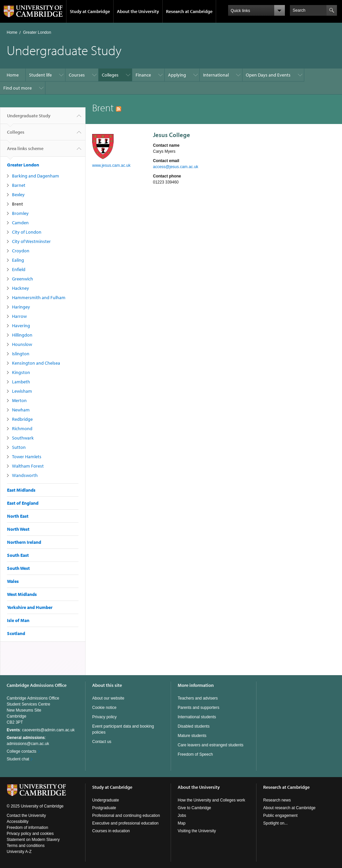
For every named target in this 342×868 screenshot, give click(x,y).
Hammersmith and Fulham (39, 297)
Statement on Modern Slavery (33, 840)
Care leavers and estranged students (211, 745)
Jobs (182, 816)
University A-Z (19, 852)
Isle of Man (18, 620)
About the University (138, 11)
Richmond (22, 428)
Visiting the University (197, 831)
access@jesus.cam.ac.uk (176, 167)
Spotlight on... (275, 823)
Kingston (21, 372)
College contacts (22, 751)
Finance (143, 75)
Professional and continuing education (126, 816)
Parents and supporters (199, 708)
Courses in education (111, 831)
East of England (23, 503)
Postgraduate (104, 808)
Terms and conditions (26, 846)
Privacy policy (104, 717)
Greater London (37, 32)
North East (18, 516)
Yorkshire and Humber (30, 607)
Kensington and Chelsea (36, 363)
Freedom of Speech (195, 754)
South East (18, 555)
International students (197, 717)
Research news (277, 800)
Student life (40, 75)
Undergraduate (106, 800)
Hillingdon (22, 335)
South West (18, 568)
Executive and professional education (125, 823)
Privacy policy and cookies (30, 834)
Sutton (19, 447)
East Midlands (21, 490)
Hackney (21, 288)
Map (182, 823)
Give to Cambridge (194, 808)
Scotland (16, 633)
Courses (77, 75)
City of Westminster (31, 241)
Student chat (18, 759)
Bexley (18, 195)
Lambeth (21, 382)
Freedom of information (27, 828)
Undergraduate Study (29, 118)
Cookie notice (104, 708)
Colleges (110, 75)
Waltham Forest (28, 466)
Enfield (19, 269)
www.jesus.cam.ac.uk (111, 165)
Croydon (21, 251)
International (216, 75)
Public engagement (280, 816)
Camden (20, 223)
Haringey (21, 307)
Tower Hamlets (27, 457)
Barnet (19, 185)
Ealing (18, 260)
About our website (108, 698)
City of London (27, 232)
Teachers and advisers (198, 698)
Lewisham (22, 391)
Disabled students (194, 726)
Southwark (23, 438)
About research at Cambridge (289, 808)
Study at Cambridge (90, 11)
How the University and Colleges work (211, 800)
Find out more (18, 88)
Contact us (102, 742)
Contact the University (26, 816)
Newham (21, 410)
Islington (21, 354)
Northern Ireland (24, 542)
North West (18, 529)
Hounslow (22, 344)
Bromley (20, 213)
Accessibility (18, 822)
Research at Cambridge (189, 11)
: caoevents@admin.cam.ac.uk (41, 730)
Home (12, 32)
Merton (19, 400)
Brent (18, 204)
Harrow (19, 316)
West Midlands (22, 594)
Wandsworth (25, 475)
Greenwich (23, 279)
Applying (177, 75)
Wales (13, 581)
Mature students (192, 736)
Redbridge (22, 419)
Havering (21, 326)
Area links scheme (25, 151)
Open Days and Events (268, 75)
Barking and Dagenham (36, 176)
